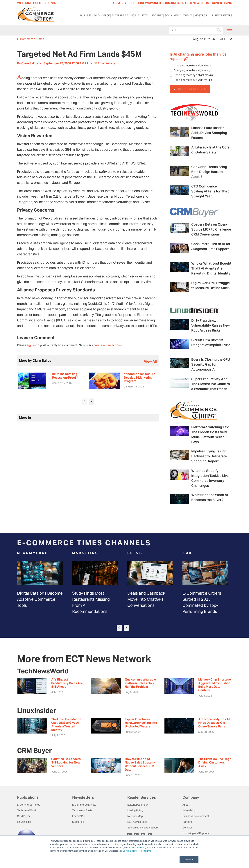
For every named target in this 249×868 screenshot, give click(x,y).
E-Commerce (102, 16)
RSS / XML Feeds (137, 822)
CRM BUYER (122, 3)
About (186, 805)
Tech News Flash (82, 810)
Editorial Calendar (138, 805)
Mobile (135, 16)
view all (150, 361)
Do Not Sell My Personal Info (137, 851)
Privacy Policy (139, 848)
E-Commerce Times (31, 39)
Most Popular (204, 16)
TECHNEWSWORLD (147, 3)
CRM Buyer (24, 816)
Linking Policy (135, 810)
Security (157, 16)
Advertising (189, 810)
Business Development (196, 816)
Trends (188, 16)
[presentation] (84, 402)
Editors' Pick (79, 816)
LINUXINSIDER (174, 3)
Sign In (51, 3)
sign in (31, 345)
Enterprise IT (120, 16)
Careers (187, 822)
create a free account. (109, 345)
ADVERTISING (222, 3)
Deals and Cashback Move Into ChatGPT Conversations (146, 599)
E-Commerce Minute (84, 805)
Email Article (105, 63)
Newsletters (224, 16)
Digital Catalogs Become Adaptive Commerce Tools (40, 599)
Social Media (173, 16)
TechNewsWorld (26, 810)
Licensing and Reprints (196, 833)
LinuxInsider (24, 822)
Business (86, 16)
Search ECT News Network (143, 828)
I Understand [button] (189, 860)
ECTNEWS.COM (198, 3)
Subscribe (78, 822)
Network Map (135, 816)
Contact (187, 828)
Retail (145, 16)
